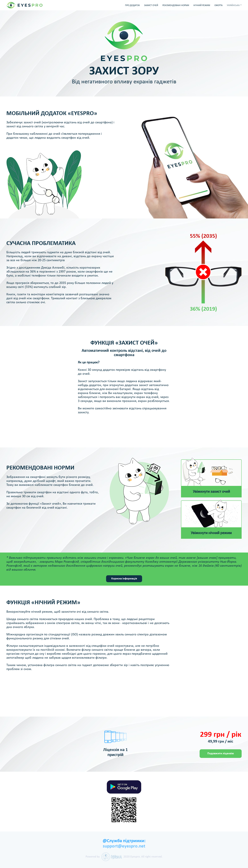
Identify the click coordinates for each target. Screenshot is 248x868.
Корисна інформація (124, 579)
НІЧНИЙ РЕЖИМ (202, 5)
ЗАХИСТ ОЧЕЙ (151, 5)
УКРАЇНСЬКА (233, 5)
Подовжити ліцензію (221, 754)
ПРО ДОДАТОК (132, 5)
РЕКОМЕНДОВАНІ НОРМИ (176, 5)
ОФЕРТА (218, 5)
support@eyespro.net (124, 846)
